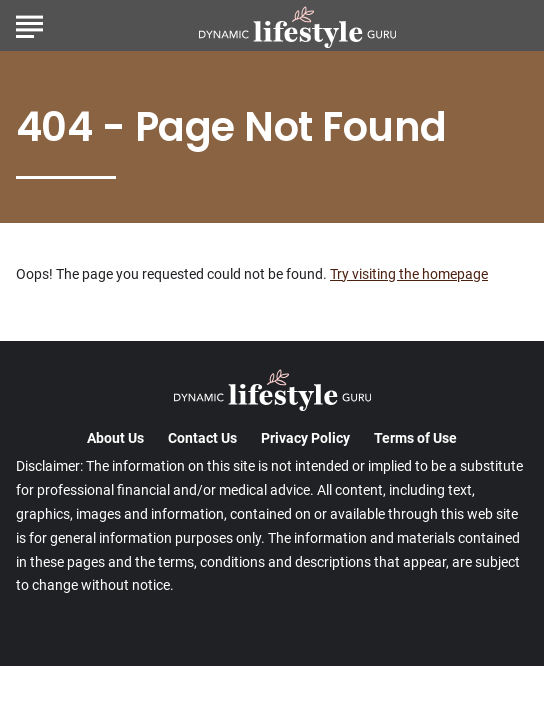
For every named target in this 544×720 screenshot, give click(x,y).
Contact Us (202, 438)
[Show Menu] (29, 24)
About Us (115, 438)
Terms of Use (415, 438)
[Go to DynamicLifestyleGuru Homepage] (297, 26)
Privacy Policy (305, 438)
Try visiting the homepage (409, 274)
